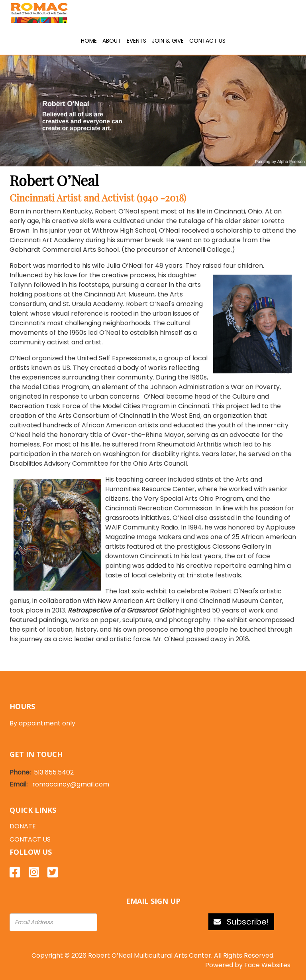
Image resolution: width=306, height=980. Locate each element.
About (112, 41)
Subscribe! (241, 922)
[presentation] (145, 923)
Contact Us (207, 41)
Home (89, 41)
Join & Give (168, 41)
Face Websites (267, 965)
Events (136, 41)
